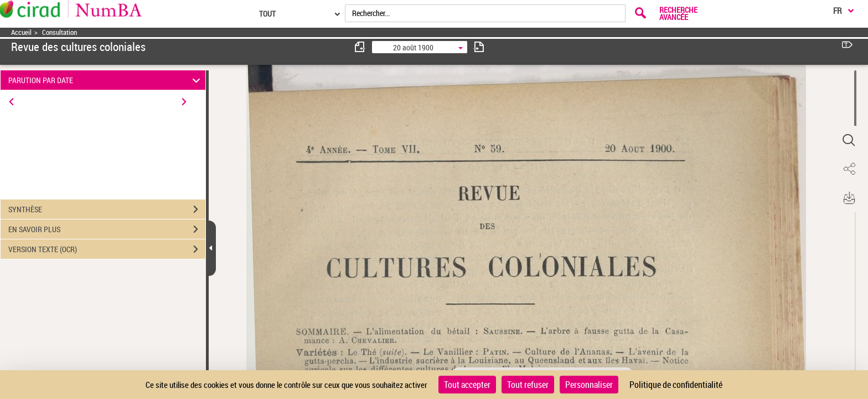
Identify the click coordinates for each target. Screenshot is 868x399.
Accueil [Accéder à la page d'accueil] (21, 32)
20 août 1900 (413, 47)
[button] (849, 140)
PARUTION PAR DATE (106, 80)
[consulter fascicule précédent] (360, 47)
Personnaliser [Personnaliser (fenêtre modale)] (589, 385)
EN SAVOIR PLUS (107, 229)
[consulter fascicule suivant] (479, 47)
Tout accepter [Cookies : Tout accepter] (467, 385)
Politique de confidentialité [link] (676, 385)
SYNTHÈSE (107, 209)
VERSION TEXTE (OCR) (107, 249)
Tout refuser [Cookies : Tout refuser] (528, 385)
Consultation (60, 32)
